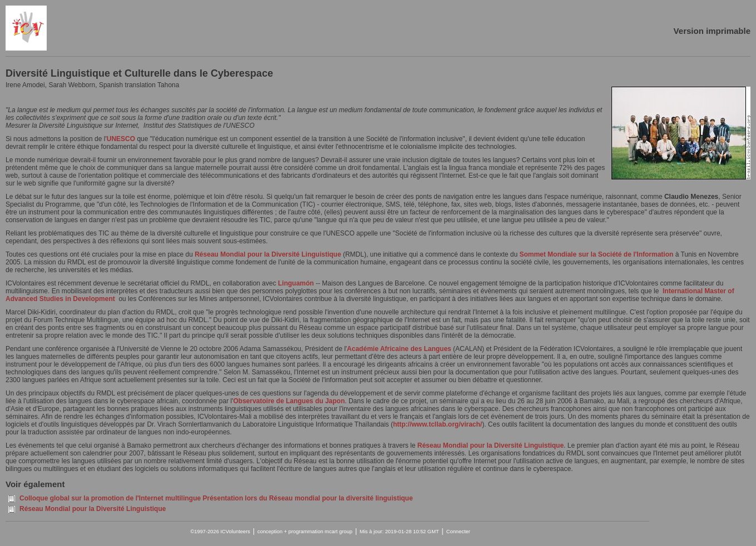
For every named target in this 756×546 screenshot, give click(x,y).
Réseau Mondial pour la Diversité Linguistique (269, 254)
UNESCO (121, 139)
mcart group (339, 532)
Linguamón (296, 283)
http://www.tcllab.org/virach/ (437, 424)
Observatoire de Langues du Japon (289, 401)
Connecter (458, 532)
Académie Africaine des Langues (399, 349)
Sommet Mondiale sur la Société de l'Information (596, 254)
